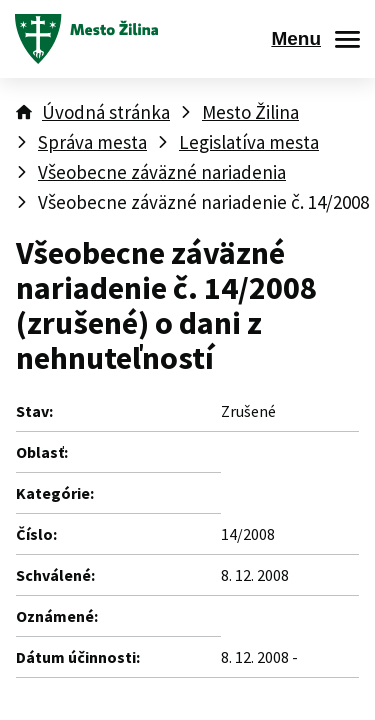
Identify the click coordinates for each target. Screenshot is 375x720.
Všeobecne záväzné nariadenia (162, 172)
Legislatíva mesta (249, 142)
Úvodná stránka (106, 112)
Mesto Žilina (250, 112)
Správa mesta (92, 142)
